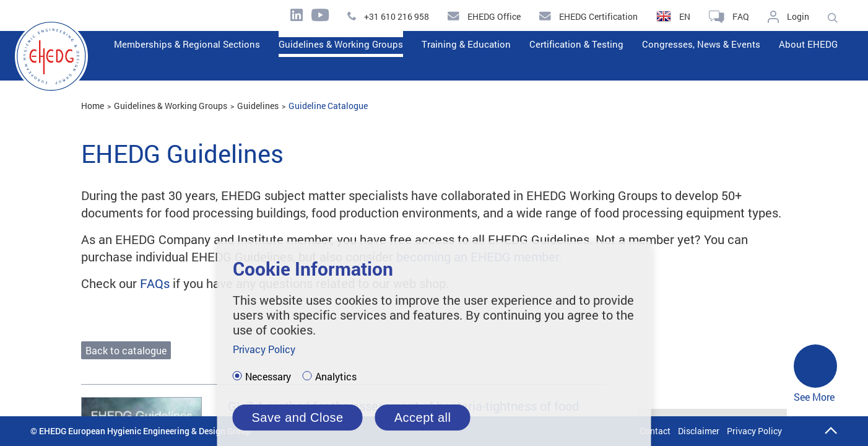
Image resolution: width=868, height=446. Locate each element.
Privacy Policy (754, 431)
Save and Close (298, 418)
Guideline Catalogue (328, 106)
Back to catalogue (126, 350)
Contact (655, 431)
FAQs (155, 283)
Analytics (336, 377)
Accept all (423, 418)
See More (815, 374)
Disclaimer (699, 431)
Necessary (268, 377)
